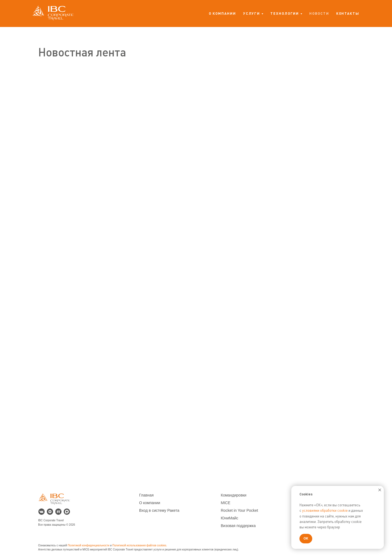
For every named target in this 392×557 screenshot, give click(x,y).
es (165, 545)
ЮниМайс (229, 518)
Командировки (234, 495)
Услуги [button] (252, 13)
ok (161, 545)
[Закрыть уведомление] (380, 490)
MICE (226, 503)
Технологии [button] (285, 13)
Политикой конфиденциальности (89, 545)
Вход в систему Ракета (159, 510)
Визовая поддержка (238, 526)
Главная (146, 495)
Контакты (348, 13)
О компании (222, 13)
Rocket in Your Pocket (239, 510)
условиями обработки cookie (325, 510)
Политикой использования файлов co (136, 545)
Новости (319, 13)
